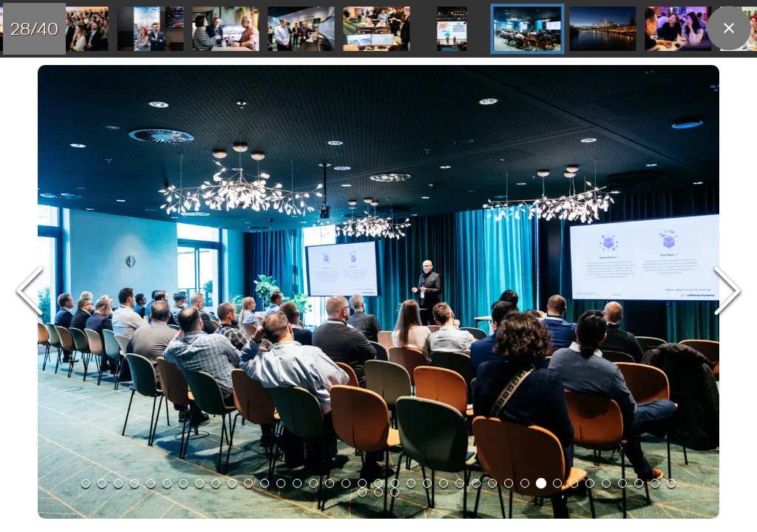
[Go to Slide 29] (527, 29)
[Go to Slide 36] (655, 483)
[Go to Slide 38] (362, 492)
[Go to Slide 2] (102, 483)
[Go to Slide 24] (150, 29)
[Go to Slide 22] (427, 483)
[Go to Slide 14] (297, 483)
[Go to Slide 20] (395, 483)
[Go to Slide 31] (678, 29)
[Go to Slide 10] (232, 483)
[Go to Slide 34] (622, 483)
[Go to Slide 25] (225, 29)
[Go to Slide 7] (183, 483)
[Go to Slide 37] (671, 483)
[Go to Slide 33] (606, 483)
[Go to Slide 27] (376, 29)
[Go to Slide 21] (411, 483)
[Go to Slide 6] (167, 483)
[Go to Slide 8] (200, 483)
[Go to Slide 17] (346, 483)
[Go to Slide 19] (378, 483)
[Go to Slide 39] (378, 492)
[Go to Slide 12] (265, 483)
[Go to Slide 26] (301, 29)
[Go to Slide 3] (118, 483)
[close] (729, 28)
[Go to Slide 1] (86, 483)
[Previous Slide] (30, 292)
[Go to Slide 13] (281, 483)
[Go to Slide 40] (395, 492)
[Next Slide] (727, 292)
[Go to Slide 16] (330, 483)
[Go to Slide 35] (639, 483)
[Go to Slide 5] (151, 483)
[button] (378, 292)
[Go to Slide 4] (135, 483)
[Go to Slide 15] (313, 483)
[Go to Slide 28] (452, 29)
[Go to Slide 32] (590, 483)
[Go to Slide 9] (216, 483)
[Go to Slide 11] (248, 483)
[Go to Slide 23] (75, 29)
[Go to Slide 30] (602, 29)
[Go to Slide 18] (362, 483)
